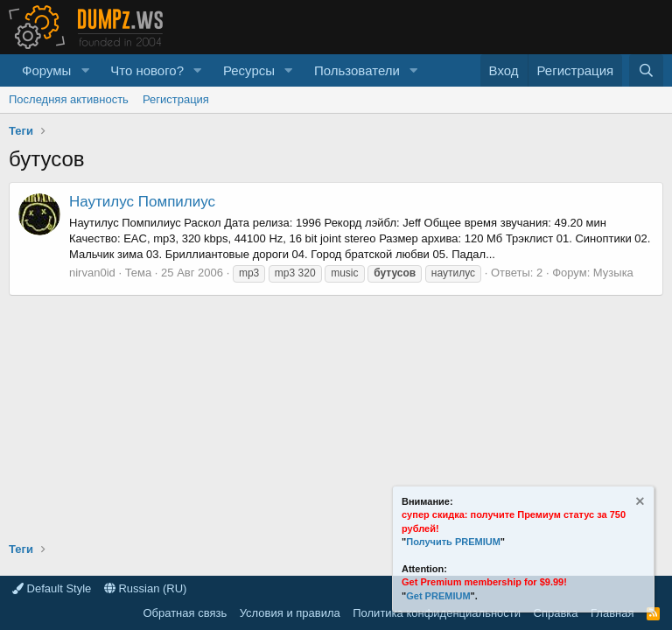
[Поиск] (646, 70)
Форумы (46, 70)
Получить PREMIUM (453, 542)
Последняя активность (69, 99)
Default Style (52, 588)
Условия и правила (290, 613)
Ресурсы (249, 70)
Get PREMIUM (438, 596)
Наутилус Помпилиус (142, 202)
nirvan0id (92, 273)
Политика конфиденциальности (437, 613)
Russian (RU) (146, 588)
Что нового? (147, 70)
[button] (85, 70)
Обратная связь (185, 613)
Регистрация (176, 99)
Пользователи (357, 70)
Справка (556, 613)
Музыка (613, 273)
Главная (612, 613)
